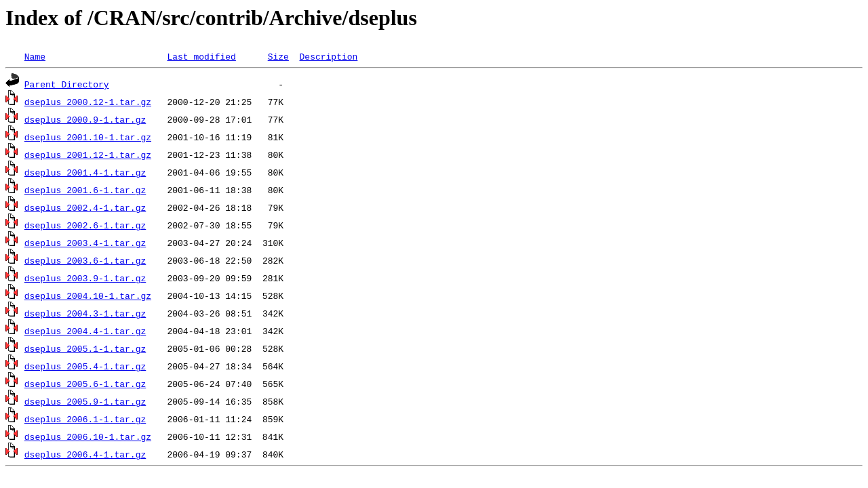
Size (278, 56)
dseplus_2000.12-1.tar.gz (88, 102)
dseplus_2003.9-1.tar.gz (85, 278)
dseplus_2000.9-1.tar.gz (85, 119)
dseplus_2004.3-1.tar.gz (85, 313)
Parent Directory (67, 84)
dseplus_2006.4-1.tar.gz (85, 454)
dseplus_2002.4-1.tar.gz (85, 207)
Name (35, 56)
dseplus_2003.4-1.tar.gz (85, 243)
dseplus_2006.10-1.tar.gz (88, 436)
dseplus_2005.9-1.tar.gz (85, 401)
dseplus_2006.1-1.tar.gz (85, 419)
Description (328, 56)
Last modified (201, 56)
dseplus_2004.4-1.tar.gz (85, 331)
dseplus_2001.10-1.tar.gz (88, 137)
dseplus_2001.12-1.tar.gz (88, 155)
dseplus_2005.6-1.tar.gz (85, 384)
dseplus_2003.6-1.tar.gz (85, 260)
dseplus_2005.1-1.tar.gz (85, 348)
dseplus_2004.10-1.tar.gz (88, 296)
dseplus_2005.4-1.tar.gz (85, 366)
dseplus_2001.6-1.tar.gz (85, 190)
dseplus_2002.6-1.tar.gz (85, 225)
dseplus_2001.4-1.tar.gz (85, 172)
